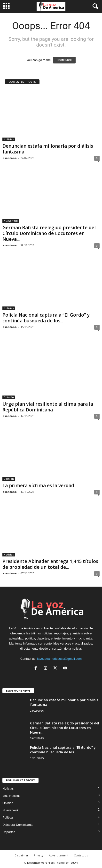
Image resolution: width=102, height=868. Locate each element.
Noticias (9, 139)
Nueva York (11, 221)
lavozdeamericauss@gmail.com (59, 659)
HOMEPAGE (64, 60)
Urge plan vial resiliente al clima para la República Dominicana (48, 407)
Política (8, 817)
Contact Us (81, 855)
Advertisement (59, 855)
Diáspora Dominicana (17, 825)
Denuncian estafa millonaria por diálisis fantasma (48, 149)
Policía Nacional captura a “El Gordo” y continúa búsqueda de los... (46, 318)
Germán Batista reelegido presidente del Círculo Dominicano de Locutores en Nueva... (49, 233)
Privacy (39, 855)
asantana (10, 158)
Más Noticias (11, 796)
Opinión (9, 397)
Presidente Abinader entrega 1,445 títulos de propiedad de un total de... (50, 564)
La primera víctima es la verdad (38, 486)
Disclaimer (21, 855)
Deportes (9, 832)
